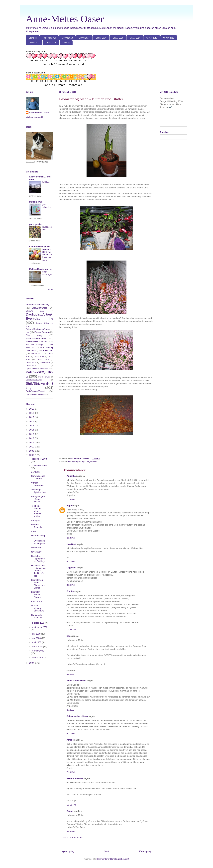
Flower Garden (42, 332)
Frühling (46, 182)
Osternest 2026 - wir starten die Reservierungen (47, 255)
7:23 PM (71, 772)
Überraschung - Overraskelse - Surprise (38, 540)
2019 (32, 409)
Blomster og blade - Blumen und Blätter (38, 584)
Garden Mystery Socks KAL (38, 608)
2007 (32, 663)
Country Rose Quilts (40, 247)
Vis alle (51, 289)
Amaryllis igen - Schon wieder (38, 499)
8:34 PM (71, 585)
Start (106, 851)
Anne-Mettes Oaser (65, 19)
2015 (32, 426)
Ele (68, 636)
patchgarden (36, 224)
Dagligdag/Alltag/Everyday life (83, 462)
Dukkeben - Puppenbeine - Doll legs (38, 559)
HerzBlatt (71, 544)
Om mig (66, 43)
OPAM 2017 (84, 38)
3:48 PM (71, 831)
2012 (32, 438)
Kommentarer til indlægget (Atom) (113, 859)
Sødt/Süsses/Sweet (35, 391)
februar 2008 (38, 651)
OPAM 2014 (135, 38)
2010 (32, 447)
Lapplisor (71, 568)
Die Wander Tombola (37, 616)
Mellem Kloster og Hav (41, 269)
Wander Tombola (36, 526)
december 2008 (39, 459)
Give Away (34, 335)
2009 (32, 451)
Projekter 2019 (49, 38)
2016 (32, 421)
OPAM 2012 (169, 38)
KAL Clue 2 (37, 601)
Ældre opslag (145, 851)
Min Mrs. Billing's (35, 344)
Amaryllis (36, 520)
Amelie (70, 740)
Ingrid (70, 506)
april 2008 (37, 642)
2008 (32, 455)
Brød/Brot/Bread (40, 308)
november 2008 (39, 465)
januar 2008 (38, 658)
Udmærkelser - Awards (36, 394)
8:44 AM (71, 674)
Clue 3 (34, 531)
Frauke (70, 591)
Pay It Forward (44, 377)
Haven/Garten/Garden (36, 338)
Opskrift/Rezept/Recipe (37, 368)
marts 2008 (38, 647)
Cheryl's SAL (35, 311)
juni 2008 (36, 634)
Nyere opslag (68, 851)
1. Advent (36, 472)
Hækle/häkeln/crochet (36, 341)
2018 (32, 413)
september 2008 (40, 627)
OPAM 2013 (152, 38)
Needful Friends (75, 778)
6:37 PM (71, 562)
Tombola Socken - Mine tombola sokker (37, 511)
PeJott (70, 811)
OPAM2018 (31, 365)
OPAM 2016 (101, 38)
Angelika (71, 476)
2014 (32, 430)
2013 (32, 434)
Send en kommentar (73, 838)
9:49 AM (71, 710)
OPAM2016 (31, 362)
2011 (32, 442)
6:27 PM (71, 733)
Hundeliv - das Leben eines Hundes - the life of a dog (38, 571)
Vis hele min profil (34, 117)
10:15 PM (71, 805)
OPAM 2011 (34, 43)
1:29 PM (71, 499)
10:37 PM (71, 630)
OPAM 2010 (51, 43)
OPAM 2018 (67, 38)
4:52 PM (71, 538)
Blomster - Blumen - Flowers (37, 595)
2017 (32, 417)
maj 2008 (37, 638)
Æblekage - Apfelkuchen (38, 491)
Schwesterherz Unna (77, 716)
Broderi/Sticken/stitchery (37, 305)
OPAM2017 (45, 362)
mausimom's (36, 202)
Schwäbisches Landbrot (38, 477)
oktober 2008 (38, 623)
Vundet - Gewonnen (38, 484)
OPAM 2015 (118, 38)
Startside (33, 38)
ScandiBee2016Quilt (34, 380)
